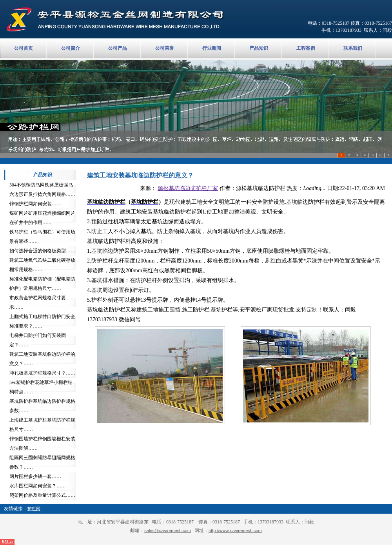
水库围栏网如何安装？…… (38, 486)
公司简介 (71, 48)
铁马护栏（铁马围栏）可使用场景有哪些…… (42, 237)
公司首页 (24, 48)
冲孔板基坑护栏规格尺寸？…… (42, 373)
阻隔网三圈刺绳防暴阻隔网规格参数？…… (42, 462)
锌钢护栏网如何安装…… (35, 204)
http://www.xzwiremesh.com (235, 531)
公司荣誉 (165, 48)
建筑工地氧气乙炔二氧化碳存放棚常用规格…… (42, 265)
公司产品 (118, 48)
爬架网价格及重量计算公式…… (42, 495)
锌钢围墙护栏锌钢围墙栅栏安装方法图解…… (42, 444)
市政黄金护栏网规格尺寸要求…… (38, 302)
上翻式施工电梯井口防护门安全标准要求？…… (42, 321)
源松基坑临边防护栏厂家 (188, 188)
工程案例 (306, 48)
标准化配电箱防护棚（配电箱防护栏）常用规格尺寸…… (42, 284)
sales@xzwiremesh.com (168, 531)
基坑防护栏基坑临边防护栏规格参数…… (42, 406)
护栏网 (34, 509)
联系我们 (353, 48)
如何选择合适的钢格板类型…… (42, 251)
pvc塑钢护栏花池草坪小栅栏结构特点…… (41, 387)
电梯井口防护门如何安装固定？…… (38, 340)
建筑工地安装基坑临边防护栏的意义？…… (42, 359)
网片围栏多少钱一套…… (35, 476)
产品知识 (259, 48)
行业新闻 (212, 48)
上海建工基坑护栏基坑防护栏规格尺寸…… (42, 425)
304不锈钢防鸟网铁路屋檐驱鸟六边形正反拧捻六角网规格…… (42, 190)
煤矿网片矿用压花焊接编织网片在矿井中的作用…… (42, 218)
